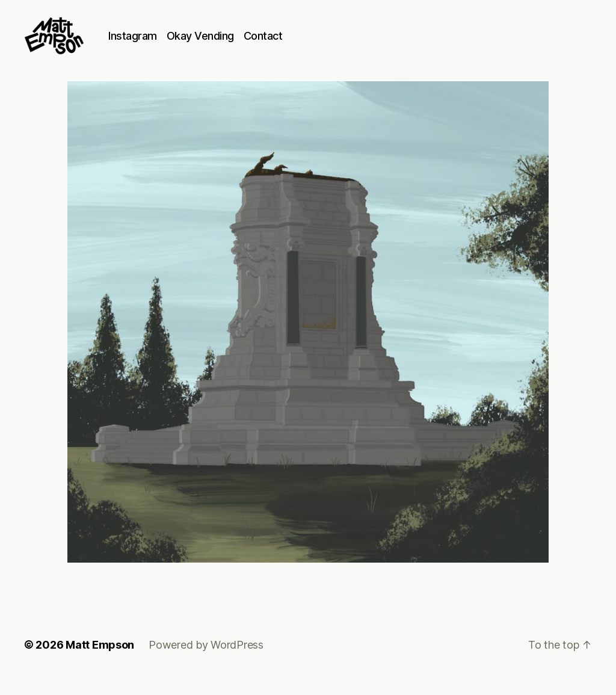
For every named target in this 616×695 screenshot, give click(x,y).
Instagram (158, 44)
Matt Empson (100, 661)
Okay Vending (226, 44)
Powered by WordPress (206, 661)
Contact (288, 44)
